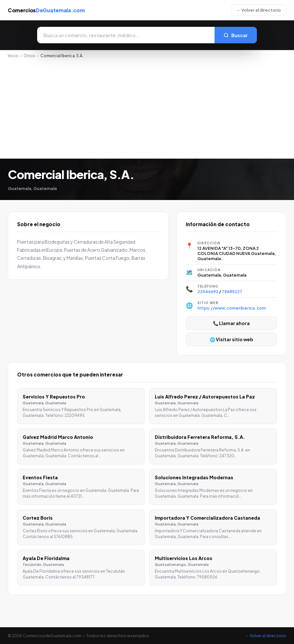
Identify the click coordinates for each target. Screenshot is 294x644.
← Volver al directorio (259, 10)
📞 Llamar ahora (231, 323)
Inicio (13, 56)
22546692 (208, 291)
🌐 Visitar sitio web (231, 339)
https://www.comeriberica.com (232, 308)
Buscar (236, 35)
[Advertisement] (147, 107)
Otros (29, 56)
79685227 (232, 291)
